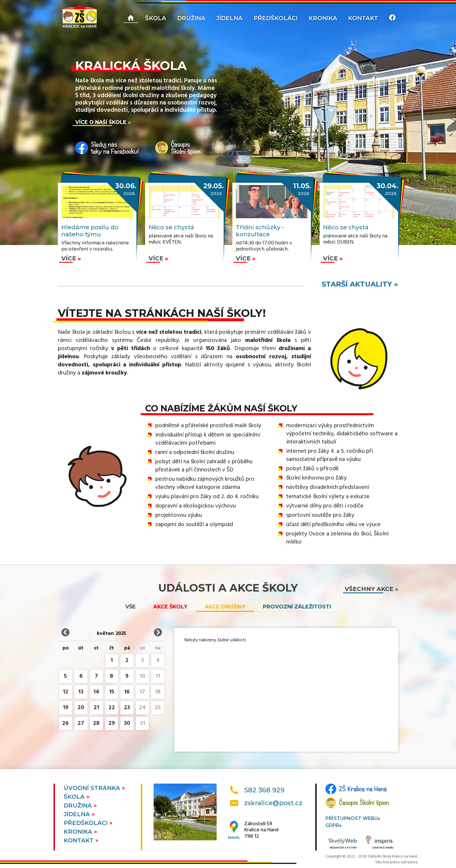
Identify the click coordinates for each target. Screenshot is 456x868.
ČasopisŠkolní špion (186, 148)
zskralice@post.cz (273, 803)
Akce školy (170, 607)
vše (131, 607)
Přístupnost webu (352, 818)
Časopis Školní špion (364, 803)
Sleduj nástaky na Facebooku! (115, 148)
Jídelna (229, 18)
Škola (156, 18)
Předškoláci (276, 18)
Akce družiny (225, 607)
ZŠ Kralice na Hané (363, 789)
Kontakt (363, 18)
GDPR (332, 825)
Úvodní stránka (93, 788)
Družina (191, 18)
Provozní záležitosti (297, 607)
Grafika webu (380, 843)
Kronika (323, 18)
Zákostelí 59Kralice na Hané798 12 (262, 830)
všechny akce (369, 589)
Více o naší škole (101, 122)
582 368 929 (264, 790)
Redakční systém (343, 844)
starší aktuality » (360, 284)
